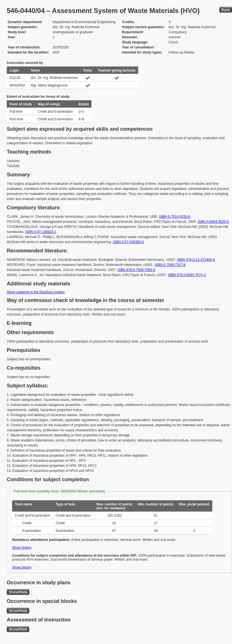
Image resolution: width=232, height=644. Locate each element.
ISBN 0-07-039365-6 (128, 242)
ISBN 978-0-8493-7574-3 (187, 275)
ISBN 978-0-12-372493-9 (196, 260)
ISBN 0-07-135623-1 (41, 232)
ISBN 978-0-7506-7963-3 (136, 270)
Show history (22, 548)
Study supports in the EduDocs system (36, 292)
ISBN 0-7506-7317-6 (170, 265)
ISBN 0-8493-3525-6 (213, 222)
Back (226, 10)
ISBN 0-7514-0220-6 (175, 217)
